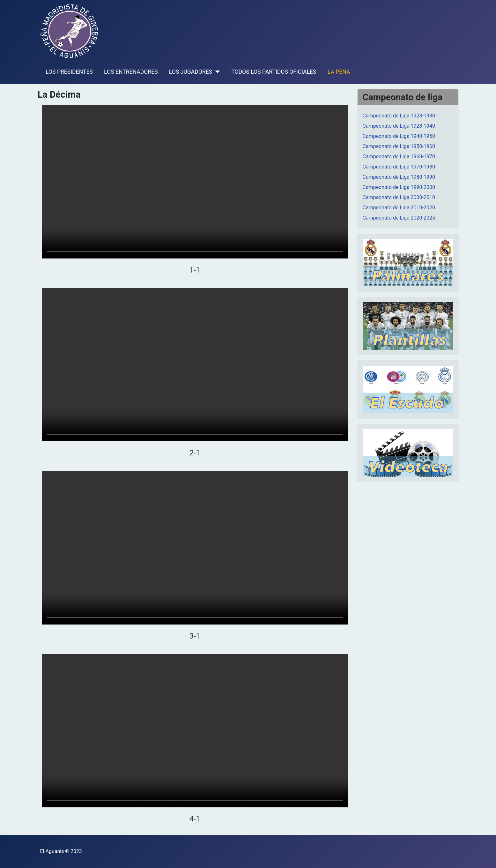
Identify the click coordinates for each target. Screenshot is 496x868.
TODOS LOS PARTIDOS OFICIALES (274, 72)
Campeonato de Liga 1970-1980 (399, 167)
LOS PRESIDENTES (69, 72)
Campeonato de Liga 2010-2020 (399, 208)
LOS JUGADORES (191, 72)
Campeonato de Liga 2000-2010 (399, 197)
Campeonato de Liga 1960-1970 (399, 157)
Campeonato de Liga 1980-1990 (399, 177)
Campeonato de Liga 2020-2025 (399, 218)
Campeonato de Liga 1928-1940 (399, 126)
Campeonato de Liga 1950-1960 (399, 146)
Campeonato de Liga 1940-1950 (399, 136)
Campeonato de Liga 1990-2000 (399, 187)
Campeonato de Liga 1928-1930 (399, 116)
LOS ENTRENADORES (131, 72)
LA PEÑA (339, 72)
